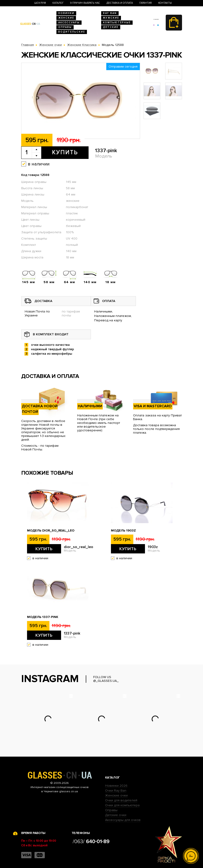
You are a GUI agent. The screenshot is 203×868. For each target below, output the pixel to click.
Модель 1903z (123, 531)
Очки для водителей (121, 800)
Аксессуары (69, 22)
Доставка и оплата (120, 3)
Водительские (72, 32)
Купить (65, 152)
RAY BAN (110, 13)
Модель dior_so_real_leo (51, 531)
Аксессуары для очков (123, 820)
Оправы (65, 27)
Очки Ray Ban (116, 791)
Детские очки (116, 815)
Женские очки (116, 795)
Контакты (165, 3)
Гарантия (146, 3)
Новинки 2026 (116, 786)
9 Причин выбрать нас (85, 3)
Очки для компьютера (122, 805)
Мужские (111, 18)
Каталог (58, 3)
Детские (111, 27)
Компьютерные (117, 22)
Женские (66, 18)
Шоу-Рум (40, 3)
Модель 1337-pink (43, 617)
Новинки (66, 13)
